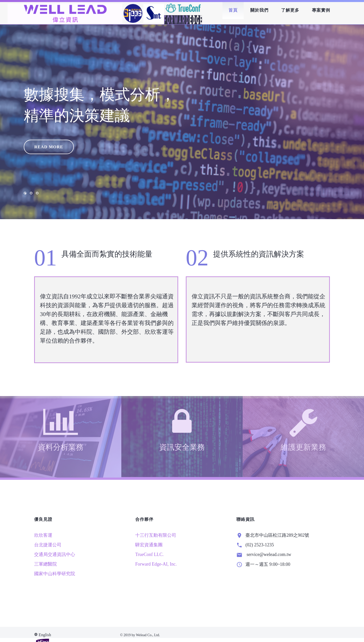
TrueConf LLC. (149, 565)
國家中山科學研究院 (55, 584)
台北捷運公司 (48, 555)
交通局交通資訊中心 (55, 565)
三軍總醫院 (45, 575)
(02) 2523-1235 (260, 555)
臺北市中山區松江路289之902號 (277, 546)
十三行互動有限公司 (156, 546)
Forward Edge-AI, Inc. (156, 575)
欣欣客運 (43, 546)
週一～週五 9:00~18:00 (268, 575)
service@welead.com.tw (268, 565)
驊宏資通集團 (149, 555)
